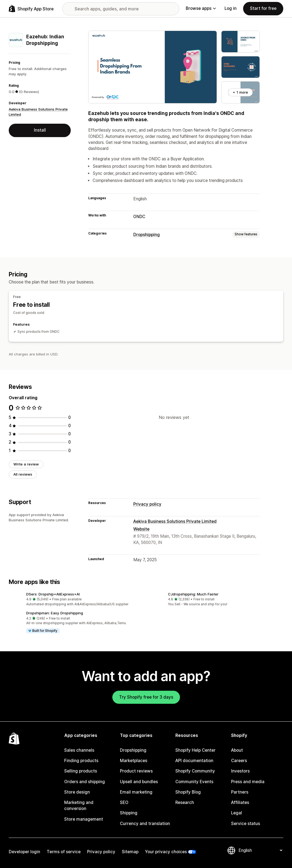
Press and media (248, 782)
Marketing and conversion (79, 805)
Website (141, 529)
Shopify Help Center (195, 750)
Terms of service (64, 852)
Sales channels (79, 750)
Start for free (263, 8)
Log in (231, 8)
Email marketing (136, 792)
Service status (246, 824)
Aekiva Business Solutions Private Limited (175, 521)
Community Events (194, 782)
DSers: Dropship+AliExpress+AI (53, 594)
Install (40, 130)
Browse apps (201, 8)
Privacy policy (147, 504)
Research (185, 802)
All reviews (23, 474)
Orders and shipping (85, 782)
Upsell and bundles (139, 782)
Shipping (129, 813)
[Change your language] (260, 850)
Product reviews (136, 771)
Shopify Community (195, 771)
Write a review (26, 464)
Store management (84, 819)
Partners (240, 792)
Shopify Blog (188, 792)
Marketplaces (134, 761)
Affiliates (240, 802)
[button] (75, 600)
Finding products (81, 761)
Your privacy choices (166, 852)
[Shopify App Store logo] (31, 9)
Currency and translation (145, 824)
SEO (124, 802)
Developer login (24, 852)
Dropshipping (147, 235)
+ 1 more (240, 92)
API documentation (194, 761)
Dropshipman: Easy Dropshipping (55, 613)
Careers (239, 761)
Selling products (81, 771)
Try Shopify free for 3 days (146, 697)
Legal (237, 813)
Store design (77, 792)
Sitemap (130, 852)
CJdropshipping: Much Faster (193, 594)
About (237, 750)
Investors (240, 771)
